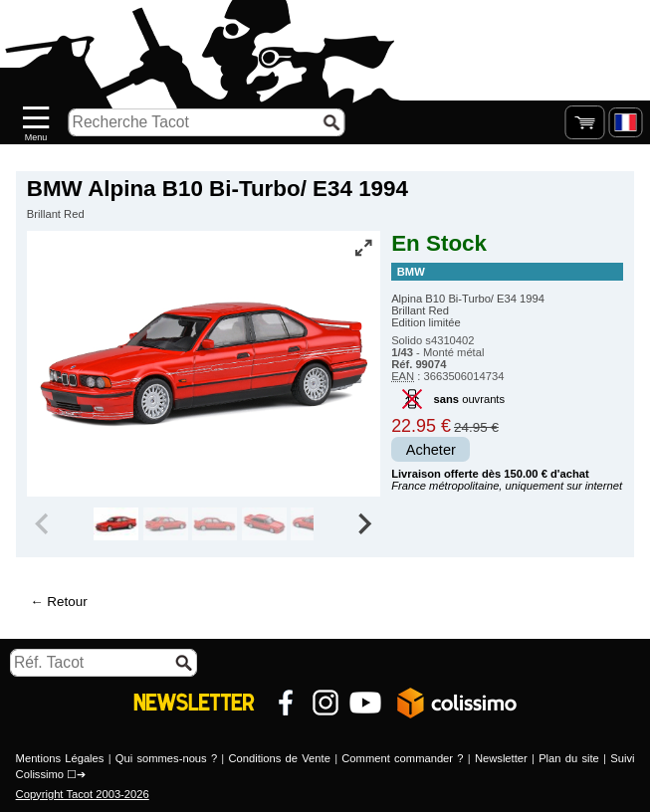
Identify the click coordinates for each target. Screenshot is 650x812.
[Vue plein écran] (363, 248)
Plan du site (569, 758)
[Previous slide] (44, 524)
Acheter (431, 450)
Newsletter (501, 758)
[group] (116, 524)
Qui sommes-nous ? (166, 758)
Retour (67, 602)
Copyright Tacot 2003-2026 (83, 794)
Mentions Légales (60, 758)
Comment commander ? (402, 758)
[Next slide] (363, 524)
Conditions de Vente (280, 758)
